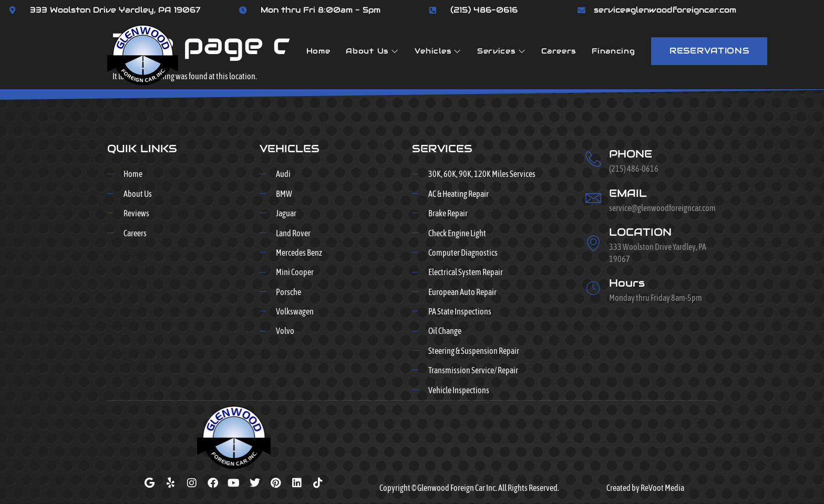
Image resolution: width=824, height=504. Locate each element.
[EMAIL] (593, 198)
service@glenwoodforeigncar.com (665, 10)
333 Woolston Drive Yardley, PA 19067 (115, 10)
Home (318, 51)
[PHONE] (593, 159)
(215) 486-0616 (484, 10)
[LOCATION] (593, 243)
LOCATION (640, 232)
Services (501, 51)
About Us (372, 51)
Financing (613, 51)
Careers (559, 51)
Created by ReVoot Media (645, 488)
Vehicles (438, 51)
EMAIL (628, 193)
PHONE (631, 154)
